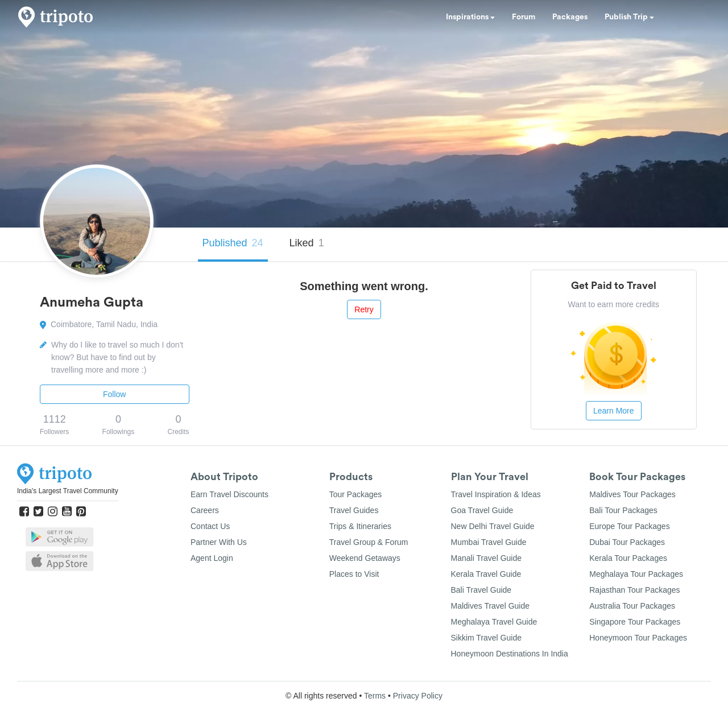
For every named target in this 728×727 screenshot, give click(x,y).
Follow (114, 394)
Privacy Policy (418, 696)
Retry (364, 309)
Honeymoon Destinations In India (510, 654)
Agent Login (212, 558)
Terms (375, 696)
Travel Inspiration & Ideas (496, 494)
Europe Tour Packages (629, 526)
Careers (205, 510)
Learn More (614, 411)
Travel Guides (354, 510)
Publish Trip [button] (629, 17)
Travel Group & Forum (369, 542)
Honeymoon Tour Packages (638, 638)
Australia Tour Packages (632, 606)
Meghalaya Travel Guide (494, 622)
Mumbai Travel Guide (489, 542)
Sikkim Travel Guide (486, 638)
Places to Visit (354, 574)
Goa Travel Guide (482, 510)
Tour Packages (356, 494)
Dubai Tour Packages (627, 542)
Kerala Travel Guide (486, 574)
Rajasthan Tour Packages (634, 590)
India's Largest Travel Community (68, 491)
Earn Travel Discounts (229, 494)
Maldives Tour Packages (632, 494)
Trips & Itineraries (360, 526)
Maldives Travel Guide (491, 606)
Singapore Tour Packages (635, 622)
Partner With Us (219, 542)
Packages (570, 17)
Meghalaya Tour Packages (636, 574)
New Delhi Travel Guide (493, 526)
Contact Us (210, 526)
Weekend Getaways (365, 558)
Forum (524, 17)
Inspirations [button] (470, 17)
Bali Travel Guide (481, 590)
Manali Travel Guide (487, 558)
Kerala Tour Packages (628, 558)
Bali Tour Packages (623, 510)
